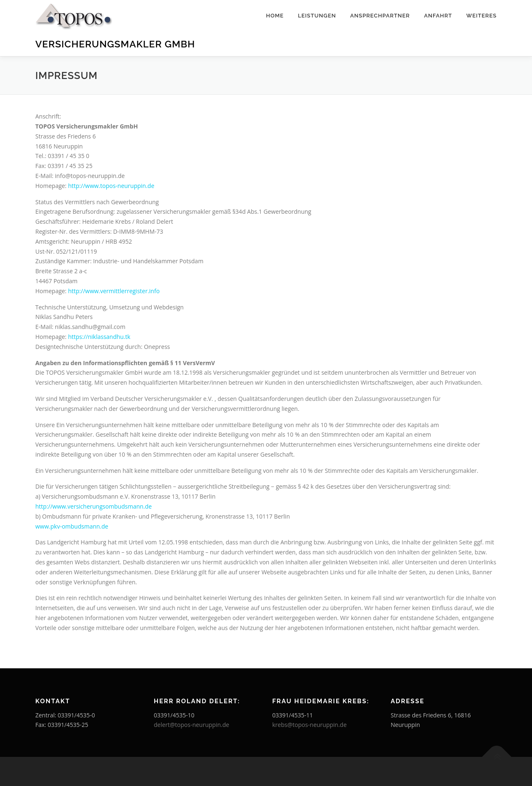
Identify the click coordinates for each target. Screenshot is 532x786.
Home (275, 16)
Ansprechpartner (380, 16)
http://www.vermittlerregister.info (114, 291)
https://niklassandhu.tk (99, 337)
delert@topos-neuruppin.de (191, 725)
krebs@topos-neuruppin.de (309, 725)
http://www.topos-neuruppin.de (111, 186)
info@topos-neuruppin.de (90, 176)
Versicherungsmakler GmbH (115, 44)
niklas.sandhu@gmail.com (90, 327)
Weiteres (482, 16)
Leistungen (317, 16)
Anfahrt (438, 16)
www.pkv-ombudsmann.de (72, 526)
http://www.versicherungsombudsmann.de (94, 506)
